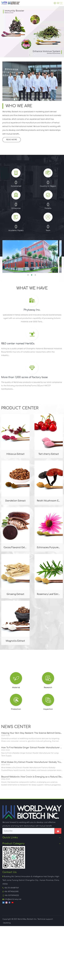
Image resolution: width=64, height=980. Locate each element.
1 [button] (28, 275)
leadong (7, 923)
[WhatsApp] (14, 857)
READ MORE (12, 140)
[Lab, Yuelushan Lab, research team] (32, 81)
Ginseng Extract (15, 594)
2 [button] (32, 275)
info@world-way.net (13, 899)
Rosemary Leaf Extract (49, 594)
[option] (32, 256)
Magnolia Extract (15, 641)
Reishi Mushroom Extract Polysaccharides (49, 501)
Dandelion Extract (15, 501)
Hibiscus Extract (15, 454)
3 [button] (36, 275)
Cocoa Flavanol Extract (15, 547)
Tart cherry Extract (49, 454)
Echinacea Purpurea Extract (49, 547)
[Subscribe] (28, 831)
